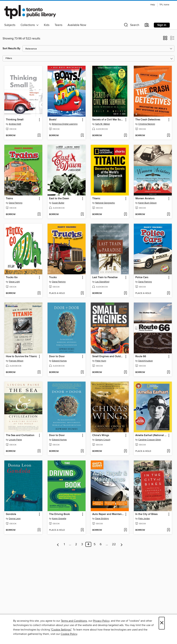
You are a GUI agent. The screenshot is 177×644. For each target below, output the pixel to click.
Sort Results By (11, 49)
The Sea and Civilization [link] (20, 435)
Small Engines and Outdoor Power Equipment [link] (108, 357)
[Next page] (122, 544)
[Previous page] (58, 544)
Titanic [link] (96, 199)
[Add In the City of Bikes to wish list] (168, 530)
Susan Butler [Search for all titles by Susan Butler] (58, 203)
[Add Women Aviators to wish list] (168, 214)
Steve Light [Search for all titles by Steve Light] (14, 282)
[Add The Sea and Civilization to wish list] (39, 451)
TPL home (164, 5)
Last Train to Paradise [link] (105, 277)
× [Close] (162, 623)
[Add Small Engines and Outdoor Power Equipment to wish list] (125, 372)
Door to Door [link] (57, 357)
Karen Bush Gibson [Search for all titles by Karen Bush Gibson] (147, 203)
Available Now (77, 25)
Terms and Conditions (74, 621)
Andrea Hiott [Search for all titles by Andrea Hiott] (15, 124)
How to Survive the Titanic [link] (21, 357)
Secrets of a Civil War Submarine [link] (108, 120)
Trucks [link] (53, 277)
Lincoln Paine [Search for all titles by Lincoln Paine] (15, 440)
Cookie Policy (69, 634)
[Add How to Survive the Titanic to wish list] (39, 372)
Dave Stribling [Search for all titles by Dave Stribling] (102, 519)
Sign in (162, 25)
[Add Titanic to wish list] (125, 214)
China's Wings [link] (101, 435)
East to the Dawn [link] (59, 199)
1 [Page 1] (64, 544)
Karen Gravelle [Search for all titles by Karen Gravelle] (59, 519)
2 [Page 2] (76, 544)
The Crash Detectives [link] (148, 120)
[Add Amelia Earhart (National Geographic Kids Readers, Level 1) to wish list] (168, 451)
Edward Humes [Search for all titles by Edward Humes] (59, 361)
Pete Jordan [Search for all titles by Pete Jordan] (144, 519)
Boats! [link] (53, 120)
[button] (131, 26)
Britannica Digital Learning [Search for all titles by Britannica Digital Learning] (65, 124)
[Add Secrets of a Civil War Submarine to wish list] (125, 136)
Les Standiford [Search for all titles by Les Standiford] (102, 282)
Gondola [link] (11, 514)
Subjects (10, 25)
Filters (9, 58)
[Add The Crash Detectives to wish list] (168, 136)
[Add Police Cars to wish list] (168, 293)
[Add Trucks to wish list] (82, 293)
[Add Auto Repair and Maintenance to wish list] (125, 530)
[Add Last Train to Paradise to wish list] (125, 293)
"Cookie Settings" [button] (61, 630)
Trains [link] (9, 199)
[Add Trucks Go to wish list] (39, 293)
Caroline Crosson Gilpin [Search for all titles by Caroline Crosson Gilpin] (150, 440)
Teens (59, 25)
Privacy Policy (101, 621)
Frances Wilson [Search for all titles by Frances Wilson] (16, 361)
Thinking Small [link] (15, 120)
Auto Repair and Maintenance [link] (108, 514)
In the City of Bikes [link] (146, 514)
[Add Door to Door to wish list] (82, 372)
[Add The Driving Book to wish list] (82, 530)
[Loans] (147, 26)
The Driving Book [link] (59, 514)
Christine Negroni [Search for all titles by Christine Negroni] (147, 124)
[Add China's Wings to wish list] (125, 451)
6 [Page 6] (101, 544)
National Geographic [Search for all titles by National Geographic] (105, 203)
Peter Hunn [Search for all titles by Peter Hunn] (101, 361)
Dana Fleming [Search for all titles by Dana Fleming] (16, 203)
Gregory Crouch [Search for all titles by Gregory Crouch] (103, 440)
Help (153, 5)
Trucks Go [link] (12, 277)
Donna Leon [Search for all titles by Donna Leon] (15, 519)
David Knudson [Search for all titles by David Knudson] (146, 361)
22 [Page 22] (114, 544)
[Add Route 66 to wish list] (168, 372)
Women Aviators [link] (145, 199)
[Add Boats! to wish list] (82, 136)
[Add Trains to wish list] (39, 214)
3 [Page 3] (82, 544)
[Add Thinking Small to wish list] (39, 136)
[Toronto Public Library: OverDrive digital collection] (30, 12)
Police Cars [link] (142, 277)
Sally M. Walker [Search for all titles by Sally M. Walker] (103, 124)
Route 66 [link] (141, 357)
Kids (47, 25)
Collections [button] (30, 25)
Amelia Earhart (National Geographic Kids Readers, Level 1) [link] (151, 435)
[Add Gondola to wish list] (39, 530)
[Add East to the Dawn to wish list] (82, 214)
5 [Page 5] (95, 544)
